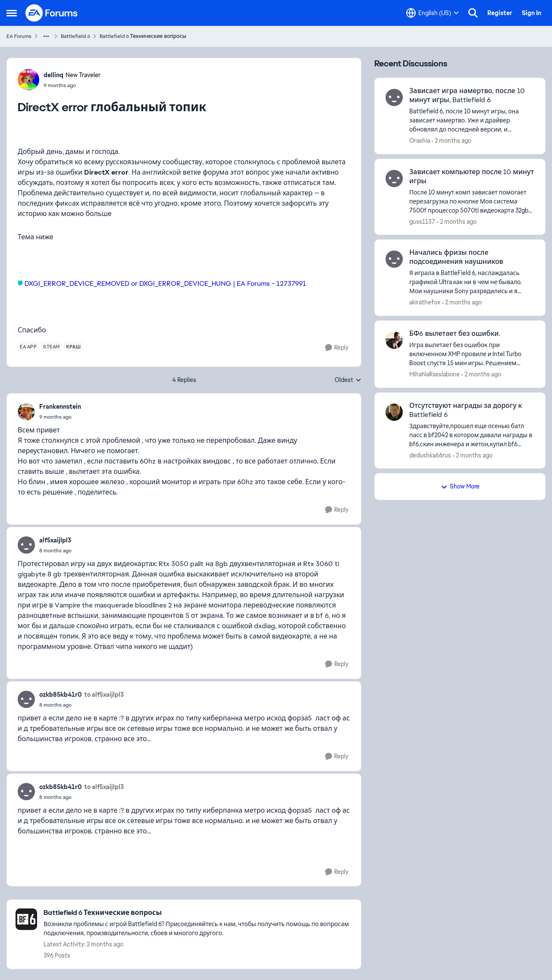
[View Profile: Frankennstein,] (26, 412)
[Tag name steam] (52, 347)
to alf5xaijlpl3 (104, 695)
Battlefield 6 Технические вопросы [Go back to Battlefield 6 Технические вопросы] (143, 36)
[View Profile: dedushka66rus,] (394, 412)
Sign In (532, 13)
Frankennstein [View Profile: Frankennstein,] (60, 407)
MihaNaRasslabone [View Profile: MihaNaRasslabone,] (434, 374)
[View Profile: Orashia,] (394, 97)
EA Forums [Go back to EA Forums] (19, 36)
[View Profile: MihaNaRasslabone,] (394, 340)
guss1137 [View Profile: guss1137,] (422, 221)
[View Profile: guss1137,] (394, 178)
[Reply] (337, 348)
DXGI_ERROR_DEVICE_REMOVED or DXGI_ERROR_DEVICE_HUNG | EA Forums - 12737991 (165, 283)
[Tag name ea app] (28, 347)
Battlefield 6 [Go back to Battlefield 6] (75, 36)
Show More (460, 486)
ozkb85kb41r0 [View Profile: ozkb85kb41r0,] (61, 695)
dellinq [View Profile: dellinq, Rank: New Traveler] (53, 75)
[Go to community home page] (52, 13)
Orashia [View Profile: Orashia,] (420, 141)
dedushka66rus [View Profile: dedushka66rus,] (430, 455)
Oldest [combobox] (348, 380)
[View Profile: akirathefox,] (394, 259)
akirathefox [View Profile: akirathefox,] (425, 302)
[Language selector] (433, 13)
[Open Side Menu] (12, 13)
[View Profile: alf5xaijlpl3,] (26, 545)
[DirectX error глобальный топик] (60, 417)
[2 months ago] (452, 141)
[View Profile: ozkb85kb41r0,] (26, 699)
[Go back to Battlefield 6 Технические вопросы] (198, 913)
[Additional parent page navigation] (46, 36)
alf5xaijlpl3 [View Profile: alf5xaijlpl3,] (55, 540)
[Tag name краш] (74, 347)
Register (500, 13)
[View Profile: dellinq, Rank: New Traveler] (28, 80)
